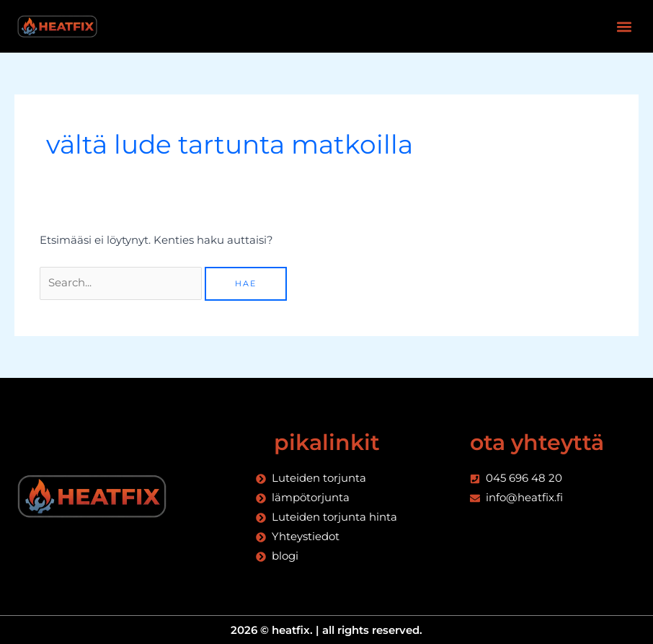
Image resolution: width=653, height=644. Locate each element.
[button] (624, 26)
